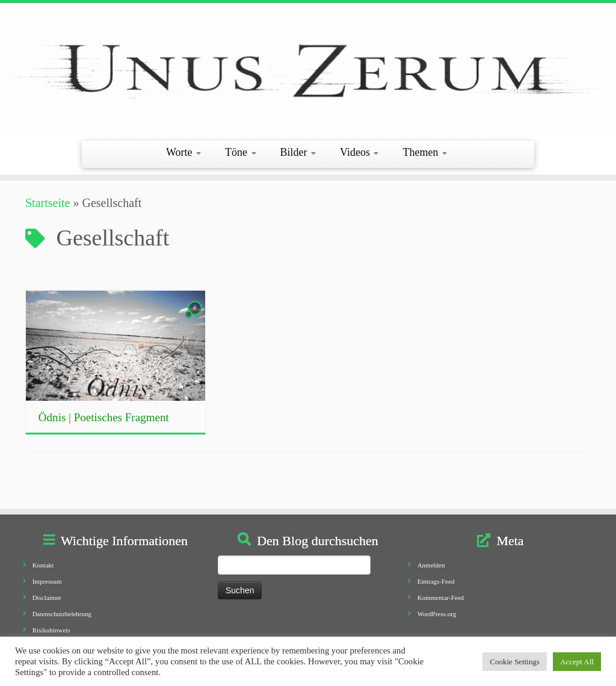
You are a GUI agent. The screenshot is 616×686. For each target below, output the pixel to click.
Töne (240, 152)
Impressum (47, 581)
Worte (183, 152)
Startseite (48, 203)
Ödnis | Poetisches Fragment (104, 417)
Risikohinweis (51, 630)
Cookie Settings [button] (515, 662)
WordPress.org (437, 614)
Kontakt (43, 565)
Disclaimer (47, 598)
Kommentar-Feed (441, 598)
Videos (359, 152)
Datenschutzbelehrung (62, 614)
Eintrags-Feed (436, 581)
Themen (424, 152)
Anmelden (431, 565)
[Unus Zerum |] (308, 70)
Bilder (298, 152)
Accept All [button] (577, 662)
